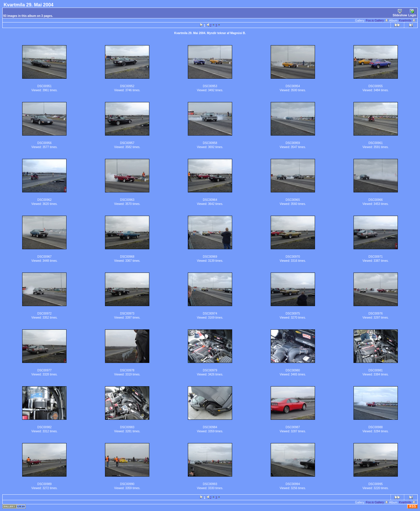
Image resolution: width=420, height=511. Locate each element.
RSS (413, 506)
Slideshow (400, 13)
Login (412, 13)
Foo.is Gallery (377, 21)
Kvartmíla (407, 21)
